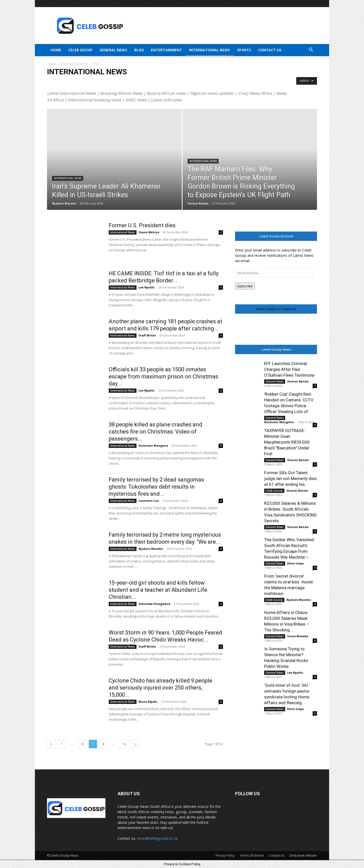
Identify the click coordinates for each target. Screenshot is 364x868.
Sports (244, 50)
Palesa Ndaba (198, 203)
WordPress (228, 3)
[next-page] (136, 744)
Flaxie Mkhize (149, 232)
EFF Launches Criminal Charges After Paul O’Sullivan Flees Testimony (289, 369)
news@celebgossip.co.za (157, 838)
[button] (311, 50)
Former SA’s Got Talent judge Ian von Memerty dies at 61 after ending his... (290, 478)
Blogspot (210, 3)
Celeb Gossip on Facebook (276, 309)
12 (125, 744)
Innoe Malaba (298, 636)
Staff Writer (147, 335)
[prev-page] (51, 744)
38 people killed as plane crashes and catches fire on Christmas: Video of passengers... (155, 432)
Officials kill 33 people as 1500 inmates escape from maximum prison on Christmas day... (163, 376)
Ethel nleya (295, 563)
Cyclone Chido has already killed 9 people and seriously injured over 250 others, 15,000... (161, 688)
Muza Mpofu (148, 702)
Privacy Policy (225, 855)
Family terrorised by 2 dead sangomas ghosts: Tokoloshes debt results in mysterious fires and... (156, 487)
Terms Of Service (252, 855)
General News (113, 50)
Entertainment (166, 50)
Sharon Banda (298, 381)
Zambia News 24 (118, 3)
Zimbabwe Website (303, 855)
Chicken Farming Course (151, 3)
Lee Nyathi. (147, 287)
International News (210, 50)
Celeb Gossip (80, 50)
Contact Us (247, 3)
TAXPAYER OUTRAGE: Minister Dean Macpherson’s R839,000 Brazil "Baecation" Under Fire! (287, 442)
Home (56, 50)
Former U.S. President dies (142, 225)
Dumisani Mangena (153, 446)
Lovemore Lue (149, 501)
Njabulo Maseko (64, 203)
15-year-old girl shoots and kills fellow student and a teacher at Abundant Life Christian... (158, 590)
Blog (139, 50)
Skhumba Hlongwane (154, 604)
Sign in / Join (95, 3)
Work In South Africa (186, 3)
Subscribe (245, 286)
